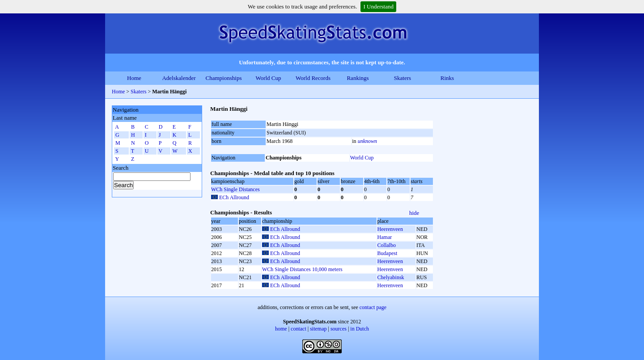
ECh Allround (234, 197)
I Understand (378, 6)
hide (414, 213)
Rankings (358, 78)
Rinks (447, 78)
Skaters (402, 78)
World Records (313, 78)
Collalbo (387, 245)
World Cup (268, 78)
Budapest (388, 253)
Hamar (385, 237)
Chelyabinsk (391, 277)
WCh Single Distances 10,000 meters (302, 269)
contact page (373, 307)
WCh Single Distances (235, 189)
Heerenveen (390, 229)
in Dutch (360, 329)
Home (134, 78)
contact (299, 329)
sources (339, 329)
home (281, 329)
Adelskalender (179, 78)
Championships (224, 78)
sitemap (318, 329)
